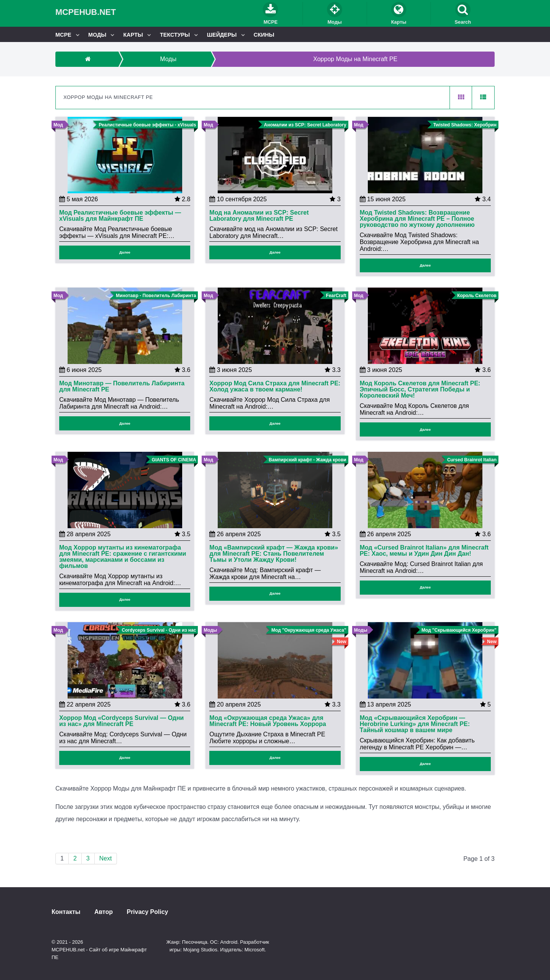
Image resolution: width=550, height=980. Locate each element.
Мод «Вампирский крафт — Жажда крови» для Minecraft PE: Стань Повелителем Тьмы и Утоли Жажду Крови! (274, 554)
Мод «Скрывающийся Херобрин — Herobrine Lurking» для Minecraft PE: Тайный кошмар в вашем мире (415, 724)
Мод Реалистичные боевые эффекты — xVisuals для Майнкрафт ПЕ (120, 216)
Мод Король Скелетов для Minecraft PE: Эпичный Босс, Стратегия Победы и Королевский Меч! (420, 390)
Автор (104, 912)
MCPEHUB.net (86, 12)
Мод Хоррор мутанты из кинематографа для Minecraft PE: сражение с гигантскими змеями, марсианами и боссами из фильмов (123, 557)
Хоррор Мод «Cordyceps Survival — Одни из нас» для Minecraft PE (121, 721)
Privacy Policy (148, 912)
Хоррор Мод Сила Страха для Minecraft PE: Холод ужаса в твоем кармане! (275, 387)
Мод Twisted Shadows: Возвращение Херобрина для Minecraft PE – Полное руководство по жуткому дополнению (417, 219)
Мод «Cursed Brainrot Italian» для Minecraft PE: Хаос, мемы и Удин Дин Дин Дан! (424, 551)
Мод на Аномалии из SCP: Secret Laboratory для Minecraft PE (259, 216)
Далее (125, 252)
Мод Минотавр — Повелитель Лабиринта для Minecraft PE (122, 387)
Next (106, 858)
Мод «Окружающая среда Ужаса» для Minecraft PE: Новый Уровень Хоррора (268, 721)
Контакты (66, 912)
